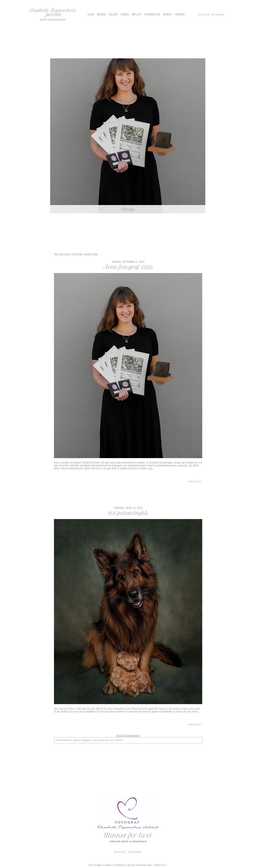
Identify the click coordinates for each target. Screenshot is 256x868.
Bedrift (168, 14)
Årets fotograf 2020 (128, 267)
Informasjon (152, 14)
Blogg (128, 209)
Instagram (218, 14)
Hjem (91, 14)
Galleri (113, 14)
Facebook (204, 14)
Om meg (101, 14)
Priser (125, 14)
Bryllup (137, 14)
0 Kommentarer (128, 736)
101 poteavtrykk (128, 513)
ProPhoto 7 (161, 865)
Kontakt (180, 14)
